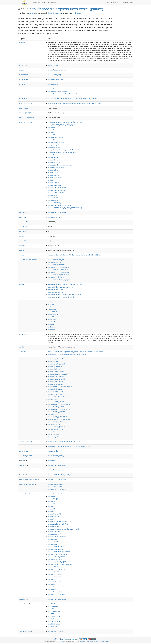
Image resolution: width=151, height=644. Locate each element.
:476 (52, 135)
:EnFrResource (54, 616)
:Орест (53, 399)
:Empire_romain (55, 549)
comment (23, 334)
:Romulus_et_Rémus (57, 190)
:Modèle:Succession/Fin (58, 270)
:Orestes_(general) (56, 412)
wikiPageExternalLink (27, 103)
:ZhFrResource (54, 621)
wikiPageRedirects (27, 484)
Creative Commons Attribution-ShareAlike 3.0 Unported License (93, 641)
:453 (52, 130)
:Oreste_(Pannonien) (57, 489)
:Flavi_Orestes (55, 369)
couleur (23, 227)
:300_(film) (54, 499)
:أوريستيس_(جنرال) (56, 364)
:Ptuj (52, 180)
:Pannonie (53, 175)
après (23, 212)
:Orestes (53, 414)
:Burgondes (54, 527)
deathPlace (24, 79)
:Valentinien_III (55, 203)
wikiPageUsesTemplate (28, 260)
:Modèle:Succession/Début (59, 267)
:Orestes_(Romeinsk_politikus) (60, 387)
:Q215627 (53, 314)
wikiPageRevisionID (26, 118)
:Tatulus (53, 84)
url (22, 255)
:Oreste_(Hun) (55, 487)
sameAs (23, 359)
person (32, 13)
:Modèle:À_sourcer (56, 277)
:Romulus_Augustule (57, 70)
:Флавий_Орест (56, 366)
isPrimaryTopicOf (25, 456)
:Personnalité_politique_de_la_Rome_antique (65, 150)
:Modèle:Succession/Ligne (58, 272)
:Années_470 (54, 514)
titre (22, 250)
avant (23, 217)
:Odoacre (53, 173)
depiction (23, 446)
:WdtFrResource (54, 627)
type (21, 302)
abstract (23, 42)
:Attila (52, 140)
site (22, 246)
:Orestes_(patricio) (56, 379)
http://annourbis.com (54, 451)
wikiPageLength (25, 113)
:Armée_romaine (55, 137)
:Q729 (52, 319)
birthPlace (23, 65)
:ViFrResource (53, 614)
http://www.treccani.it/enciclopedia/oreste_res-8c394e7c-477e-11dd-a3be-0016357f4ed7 (75, 352)
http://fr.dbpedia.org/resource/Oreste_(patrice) (66, 9)
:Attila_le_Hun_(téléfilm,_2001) (60, 522)
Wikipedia (61, 641)
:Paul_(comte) (55, 577)
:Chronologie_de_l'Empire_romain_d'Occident (65, 529)
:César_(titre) (54, 534)
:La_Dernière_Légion (57, 562)
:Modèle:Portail (55, 262)
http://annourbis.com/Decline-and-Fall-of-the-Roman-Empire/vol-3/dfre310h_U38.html (74, 103)
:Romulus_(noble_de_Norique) (60, 205)
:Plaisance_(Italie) (56, 79)
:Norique (53, 170)
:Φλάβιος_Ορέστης (56, 377)
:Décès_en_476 (55, 147)
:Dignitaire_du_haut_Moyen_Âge (61, 125)
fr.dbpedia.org (78, 13)
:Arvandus (53, 517)
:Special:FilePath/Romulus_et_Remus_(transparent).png (69, 446)
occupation (24, 89)
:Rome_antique (55, 75)
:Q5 (51, 317)
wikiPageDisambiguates (29, 479)
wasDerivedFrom (26, 442)
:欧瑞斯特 (53, 434)
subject (22, 285)
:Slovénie (53, 198)
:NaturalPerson (53, 322)
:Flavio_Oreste (55, 394)
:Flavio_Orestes (55, 382)
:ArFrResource (54, 609)
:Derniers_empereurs (57, 537)
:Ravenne (53, 183)
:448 (52, 504)
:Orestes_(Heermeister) (58, 374)
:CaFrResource (54, 611)
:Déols (52, 539)
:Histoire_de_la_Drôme (57, 554)
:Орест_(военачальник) (58, 417)
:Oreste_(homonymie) (57, 479)
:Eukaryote (52, 327)
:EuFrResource (54, 624)
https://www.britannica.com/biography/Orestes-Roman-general (67, 354)
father (22, 84)
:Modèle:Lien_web (56, 260)
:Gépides (53, 157)
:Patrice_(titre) (55, 178)
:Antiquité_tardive (56, 145)
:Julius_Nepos (55, 162)
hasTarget (24, 604)
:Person (51, 304)
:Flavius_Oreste (55, 484)
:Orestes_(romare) (56, 427)
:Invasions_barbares (57, 557)
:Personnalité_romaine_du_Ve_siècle (62, 152)
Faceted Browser (112, 3)
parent (23, 470)
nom (22, 236)
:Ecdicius (53, 542)
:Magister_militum (56, 168)
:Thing (51, 302)
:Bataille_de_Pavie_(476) (58, 142)
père (24, 599)
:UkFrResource (54, 604)
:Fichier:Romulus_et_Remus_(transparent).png (65, 208)
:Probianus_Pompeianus (58, 582)
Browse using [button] (39, 3)
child (22, 70)
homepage (23, 451)
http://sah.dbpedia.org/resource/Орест (60, 419)
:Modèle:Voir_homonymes (58, 275)
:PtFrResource (54, 606)
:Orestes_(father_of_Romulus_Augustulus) (62, 359)
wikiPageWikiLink (26, 122)
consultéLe (24, 222)
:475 (52, 132)
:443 (52, 127)
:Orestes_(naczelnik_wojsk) (59, 409)
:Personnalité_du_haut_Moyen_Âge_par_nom (65, 122)
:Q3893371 (53, 65)
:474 (52, 506)
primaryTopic (26, 631)
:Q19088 (52, 312)
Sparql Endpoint (127, 3)
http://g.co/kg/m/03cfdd (55, 437)
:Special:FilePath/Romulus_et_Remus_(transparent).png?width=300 (73, 99)
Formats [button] (52, 3)
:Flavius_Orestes (56, 372)
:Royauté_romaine (56, 193)
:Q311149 (53, 361)
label (22, 347)
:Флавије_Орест (56, 424)
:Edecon (53, 544)
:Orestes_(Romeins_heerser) (59, 404)
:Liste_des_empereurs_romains (60, 165)
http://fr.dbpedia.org (54, 13)
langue (23, 231)
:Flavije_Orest (55, 389)
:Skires (52, 195)
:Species (51, 329)
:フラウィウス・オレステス (59, 397)
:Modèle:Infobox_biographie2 (59, 280)
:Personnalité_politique (57, 91)
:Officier (53, 89)
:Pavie (52, 579)
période (23, 241)
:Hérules (53, 160)
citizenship (23, 75)
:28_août (53, 496)
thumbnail (23, 99)
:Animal (51, 324)
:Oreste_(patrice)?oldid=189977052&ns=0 (64, 442)
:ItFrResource (53, 619)
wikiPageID (24, 108)
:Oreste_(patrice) (56, 456)
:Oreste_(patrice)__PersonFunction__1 (62, 94)
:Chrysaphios (54, 532)
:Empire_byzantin (56, 547)
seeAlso (23, 352)
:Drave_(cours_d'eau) (57, 155)
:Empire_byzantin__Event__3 (59, 475)
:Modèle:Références (57, 265)
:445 (52, 501)
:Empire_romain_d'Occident (59, 552)
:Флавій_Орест (55, 429)
